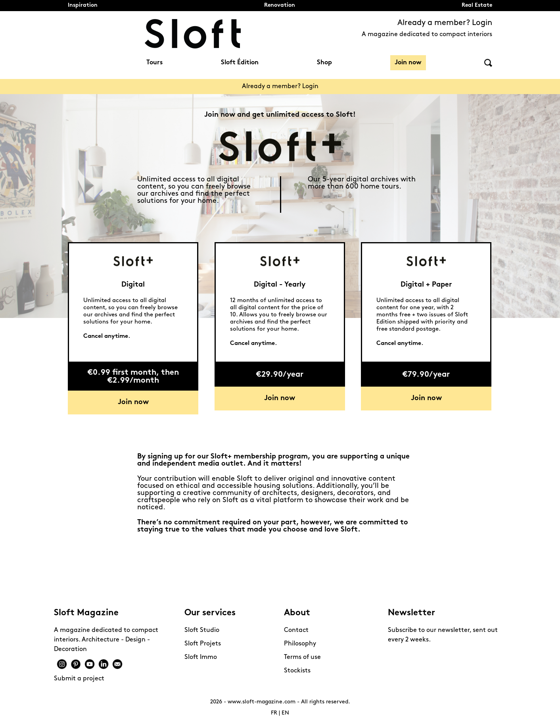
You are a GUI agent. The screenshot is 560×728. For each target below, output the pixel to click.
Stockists (297, 671)
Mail (117, 664)
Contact (296, 630)
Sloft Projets (203, 644)
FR (274, 713)
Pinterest (76, 664)
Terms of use (302, 657)
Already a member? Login (445, 23)
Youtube (90, 664)
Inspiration (83, 5)
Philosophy (300, 644)
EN (285, 713)
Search (488, 63)
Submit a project (79, 679)
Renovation (280, 5)
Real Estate (477, 5)
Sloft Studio (202, 630)
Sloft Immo (201, 657)
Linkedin (104, 664)
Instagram (62, 664)
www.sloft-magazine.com (262, 702)
